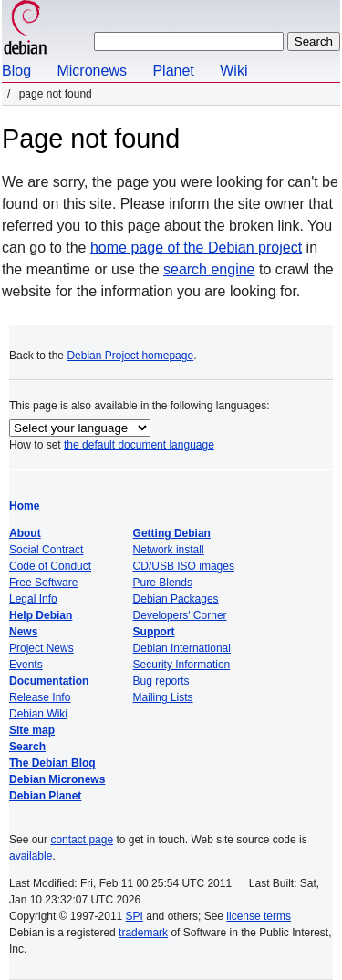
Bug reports (161, 681)
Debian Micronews (57, 779)
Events (26, 665)
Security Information (182, 665)
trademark (143, 933)
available (31, 856)
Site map (32, 730)
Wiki (233, 71)
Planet (173, 71)
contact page (82, 840)
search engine (209, 269)
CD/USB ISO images (184, 566)
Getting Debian (172, 533)
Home (24, 506)
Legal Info (33, 599)
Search (27, 747)
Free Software (43, 583)
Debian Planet (45, 796)
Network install (169, 550)
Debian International (182, 648)
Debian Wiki (38, 714)
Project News (41, 648)
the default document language (139, 445)
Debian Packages (176, 599)
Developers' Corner (180, 615)
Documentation (49, 681)
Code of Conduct (50, 566)
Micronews (91, 71)
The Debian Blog (52, 763)
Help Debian (41, 615)
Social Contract (46, 550)
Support (154, 632)
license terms (259, 916)
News (23, 632)
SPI (135, 916)
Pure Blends (163, 583)
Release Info (40, 697)
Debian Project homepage (130, 356)
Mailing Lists (163, 697)
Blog (16, 71)
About (25, 533)
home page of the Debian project (196, 248)
